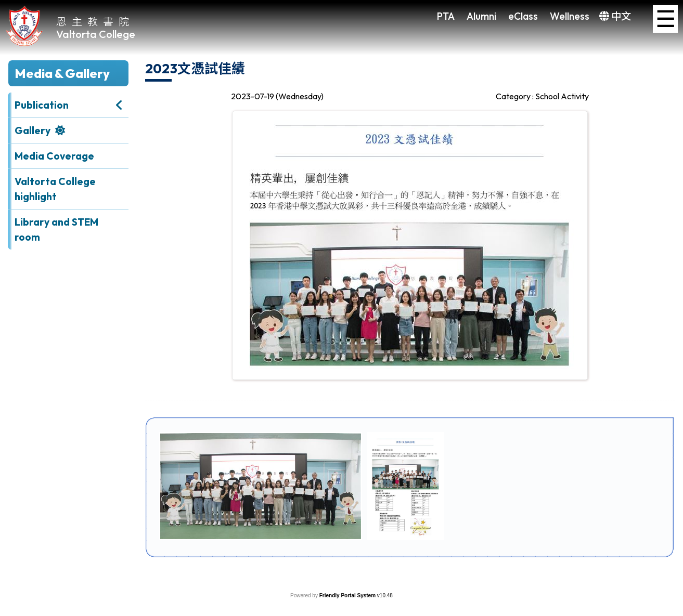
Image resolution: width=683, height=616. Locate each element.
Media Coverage (54, 156)
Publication (42, 105)
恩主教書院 (95, 21)
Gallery (33, 130)
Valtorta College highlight (55, 189)
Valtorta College (96, 34)
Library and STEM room (56, 230)
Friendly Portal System (348, 595)
